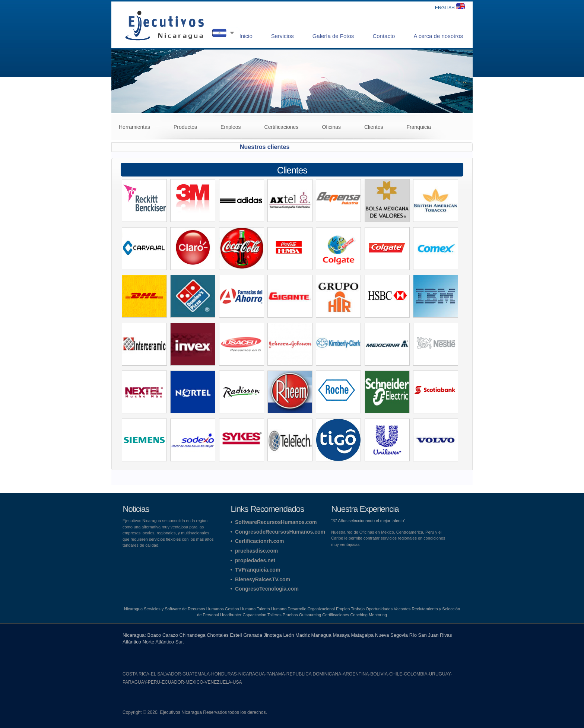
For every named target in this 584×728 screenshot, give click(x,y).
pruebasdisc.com (256, 551)
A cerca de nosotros (438, 36)
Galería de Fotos (333, 36)
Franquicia (419, 127)
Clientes (374, 127)
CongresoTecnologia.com (267, 589)
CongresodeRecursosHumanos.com (280, 532)
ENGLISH (450, 8)
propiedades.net (255, 560)
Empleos (231, 127)
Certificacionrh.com (259, 541)
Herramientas (134, 127)
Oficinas (331, 127)
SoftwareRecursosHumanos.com (276, 522)
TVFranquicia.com (258, 570)
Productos (185, 127)
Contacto (384, 36)
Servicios (283, 36)
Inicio (246, 36)
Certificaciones (282, 127)
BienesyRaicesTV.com (263, 579)
